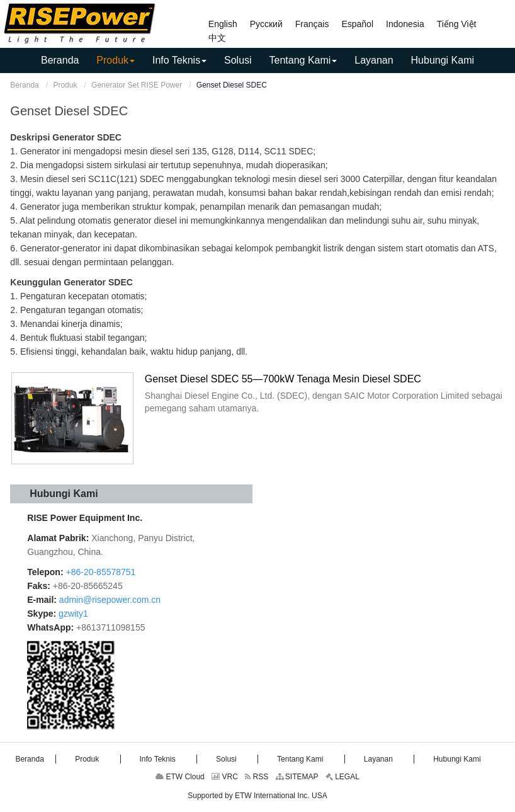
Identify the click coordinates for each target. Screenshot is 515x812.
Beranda (24, 85)
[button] (116, 60)
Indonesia (405, 24)
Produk (65, 85)
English (223, 24)
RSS (257, 777)
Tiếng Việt (457, 24)
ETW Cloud (180, 777)
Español (357, 24)
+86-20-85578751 (100, 572)
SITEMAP (297, 777)
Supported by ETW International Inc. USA (257, 796)
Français (312, 24)
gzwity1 (73, 614)
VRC (225, 777)
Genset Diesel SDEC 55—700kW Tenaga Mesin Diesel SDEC (283, 379)
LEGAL (342, 777)
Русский (266, 24)
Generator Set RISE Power (137, 85)
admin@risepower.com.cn (110, 600)
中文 (217, 38)
